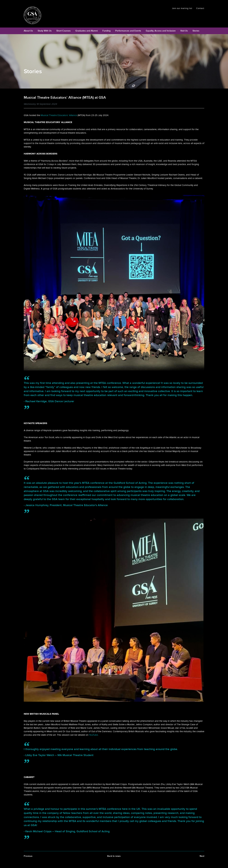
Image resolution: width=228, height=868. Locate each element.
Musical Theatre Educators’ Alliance (59, 115)
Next (202, 856)
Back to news (114, 856)
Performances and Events (128, 31)
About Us (28, 31)
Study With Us (45, 31)
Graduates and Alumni (87, 31)
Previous (28, 856)
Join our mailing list (182, 8)
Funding (106, 31)
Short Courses (63, 31)
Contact (200, 8)
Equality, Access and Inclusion (161, 31)
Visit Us (184, 31)
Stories (196, 31)
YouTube (93, 735)
